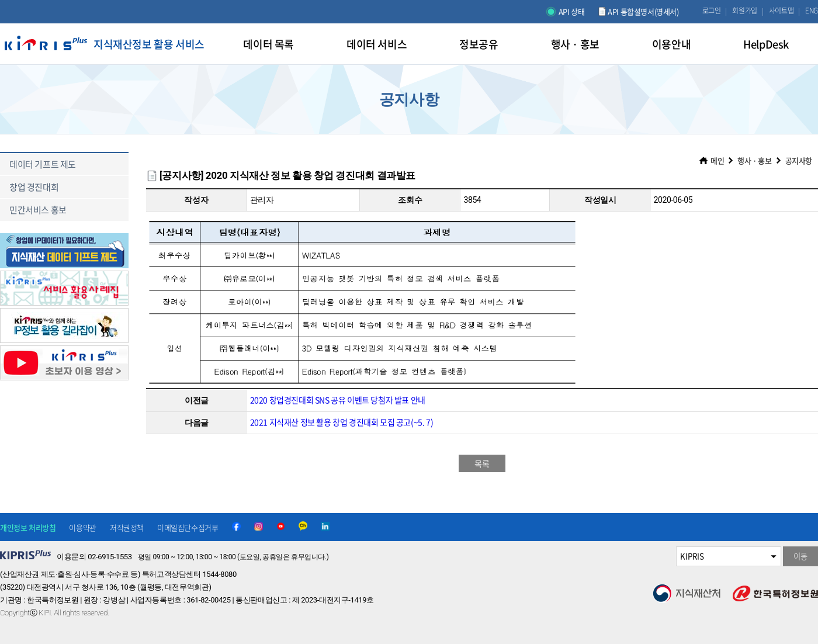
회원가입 (744, 11)
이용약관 (82, 527)
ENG (812, 11)
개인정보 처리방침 (28, 527)
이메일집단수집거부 (188, 527)
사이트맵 (781, 11)
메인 (717, 160)
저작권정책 (127, 527)
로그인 (712, 11)
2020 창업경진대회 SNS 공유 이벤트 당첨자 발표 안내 (338, 400)
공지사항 (799, 160)
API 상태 (572, 11)
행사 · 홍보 (754, 160)
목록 (482, 463)
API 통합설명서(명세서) (643, 11)
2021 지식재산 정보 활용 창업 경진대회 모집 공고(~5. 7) (342, 422)
